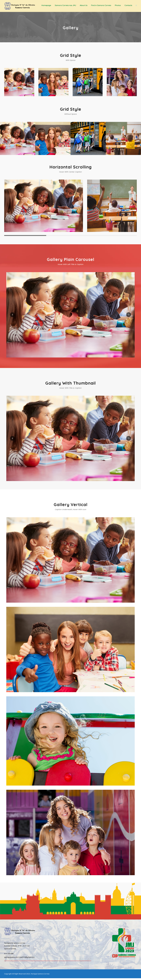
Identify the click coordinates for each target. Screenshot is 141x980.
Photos (118, 5)
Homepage (46, 5)
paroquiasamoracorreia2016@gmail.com (19, 959)
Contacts (128, 5)
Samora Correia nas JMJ (65, 5)
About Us (84, 5)
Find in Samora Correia (101, 5)
